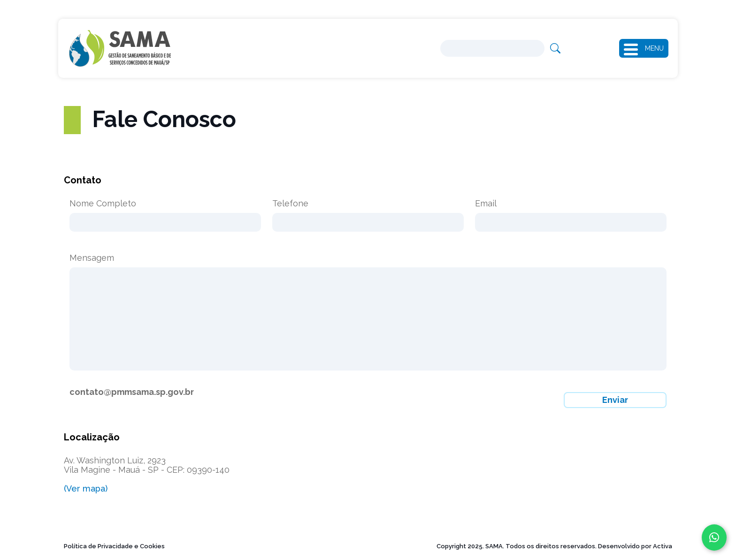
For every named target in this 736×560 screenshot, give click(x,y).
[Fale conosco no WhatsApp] (714, 537)
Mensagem (92, 258)
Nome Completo (103, 204)
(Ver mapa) (86, 488)
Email (486, 204)
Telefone (290, 204)
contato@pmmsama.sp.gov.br (132, 392)
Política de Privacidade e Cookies (114, 546)
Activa (663, 546)
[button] (634, 49)
